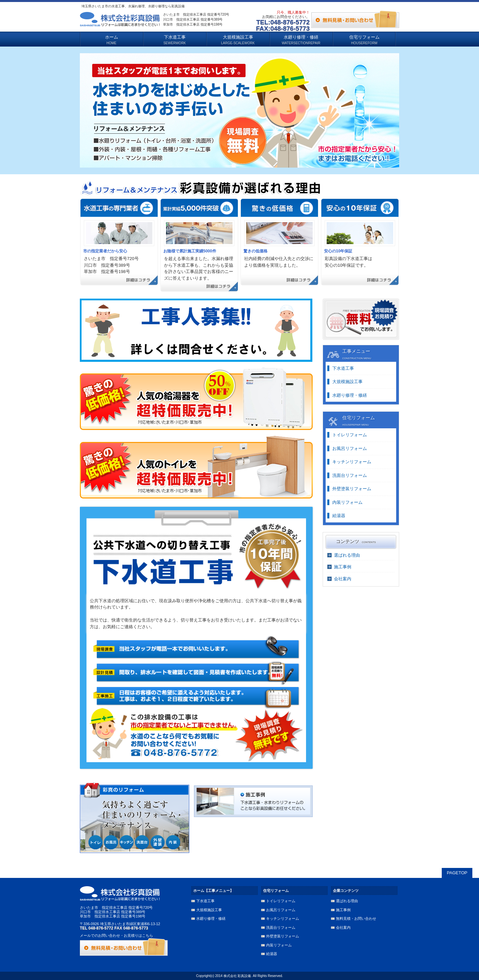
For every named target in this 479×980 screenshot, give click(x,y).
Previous (71, 112)
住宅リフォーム (276, 891)
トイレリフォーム (350, 435)
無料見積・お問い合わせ (356, 918)
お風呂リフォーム (350, 448)
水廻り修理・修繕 (350, 395)
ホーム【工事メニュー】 (213, 891)
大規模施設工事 (347, 382)
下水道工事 (343, 368)
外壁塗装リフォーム (352, 489)
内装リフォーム (347, 502)
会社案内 (343, 579)
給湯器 (339, 516)
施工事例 (343, 567)
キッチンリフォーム (352, 462)
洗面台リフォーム (350, 475)
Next (408, 112)
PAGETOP (457, 873)
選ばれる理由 (347, 555)
